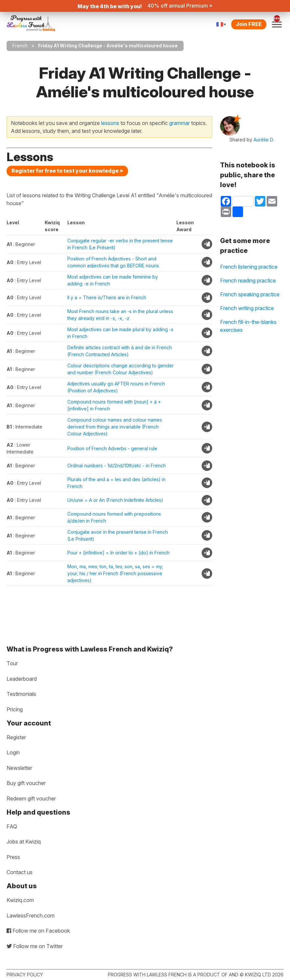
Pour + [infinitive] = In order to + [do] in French (118, 553)
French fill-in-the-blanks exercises (248, 326)
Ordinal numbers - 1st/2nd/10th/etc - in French (117, 466)
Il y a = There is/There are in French (107, 297)
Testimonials (21, 694)
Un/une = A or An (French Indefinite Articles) (115, 500)
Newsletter (19, 768)
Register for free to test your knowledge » (67, 171)
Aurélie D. (264, 140)
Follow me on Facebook (38, 931)
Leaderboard (22, 679)
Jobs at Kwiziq (24, 842)
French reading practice (248, 281)
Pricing (15, 709)
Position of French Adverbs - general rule (112, 448)
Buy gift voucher (26, 783)
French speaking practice (250, 294)
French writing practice (247, 308)
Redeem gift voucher (31, 798)
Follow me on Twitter (35, 946)
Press (13, 857)
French (20, 46)
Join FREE (249, 24)
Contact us (20, 872)
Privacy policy (25, 975)
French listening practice (249, 267)
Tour (12, 663)
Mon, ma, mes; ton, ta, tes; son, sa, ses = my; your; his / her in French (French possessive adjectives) (115, 573)
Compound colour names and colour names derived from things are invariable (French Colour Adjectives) (115, 427)
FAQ (12, 826)
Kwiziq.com (20, 900)
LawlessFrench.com (31, 916)
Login (13, 752)
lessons (110, 123)
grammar (179, 123)
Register (16, 737)
